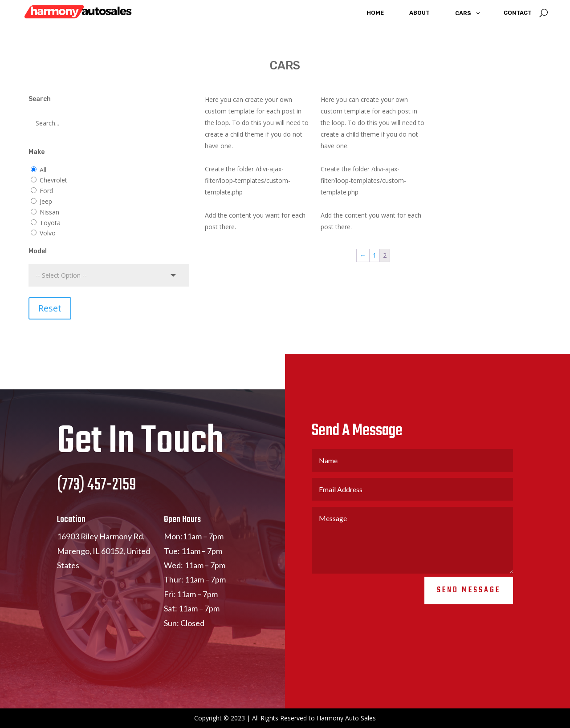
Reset (50, 308)
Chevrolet (53, 180)
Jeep (46, 201)
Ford (46, 191)
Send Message (469, 617)
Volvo (48, 233)
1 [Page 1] (375, 255)
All (43, 170)
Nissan (49, 212)
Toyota (50, 223)
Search (40, 99)
